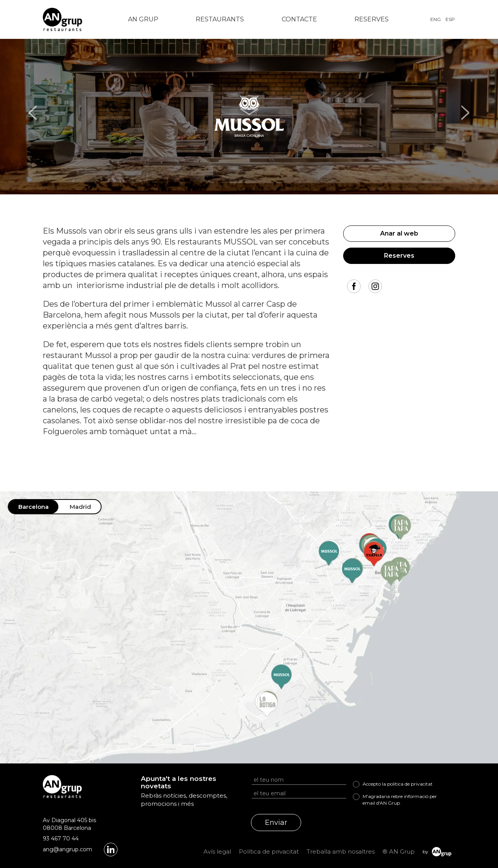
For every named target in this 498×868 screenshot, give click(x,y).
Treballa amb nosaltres (341, 851)
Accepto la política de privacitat (398, 784)
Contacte (299, 19)
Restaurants (220, 19)
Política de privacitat (269, 851)
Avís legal (217, 851)
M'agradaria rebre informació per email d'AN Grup (400, 800)
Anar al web (399, 233)
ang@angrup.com (68, 849)
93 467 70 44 (61, 838)
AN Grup (143, 19)
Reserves (372, 19)
